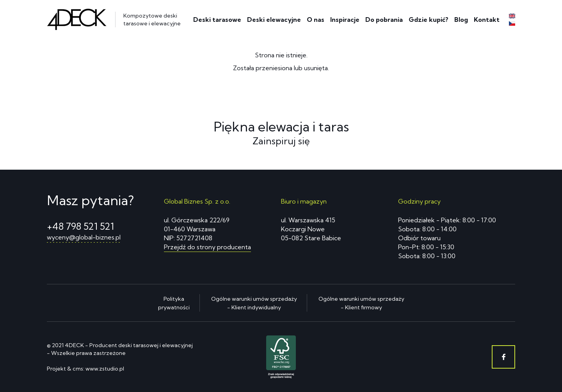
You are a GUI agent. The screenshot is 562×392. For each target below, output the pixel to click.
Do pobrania (384, 20)
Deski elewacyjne (274, 20)
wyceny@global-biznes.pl (84, 237)
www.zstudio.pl (105, 369)
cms (78, 369)
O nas (316, 20)
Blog (461, 20)
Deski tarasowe (217, 20)
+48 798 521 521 (80, 226)
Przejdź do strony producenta (207, 247)
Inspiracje (345, 20)
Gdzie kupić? (429, 20)
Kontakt (487, 20)
